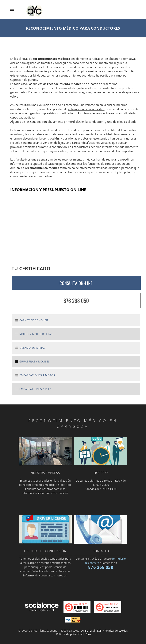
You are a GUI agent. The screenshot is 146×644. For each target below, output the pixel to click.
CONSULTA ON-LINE (76, 283)
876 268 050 (76, 301)
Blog (88, 634)
